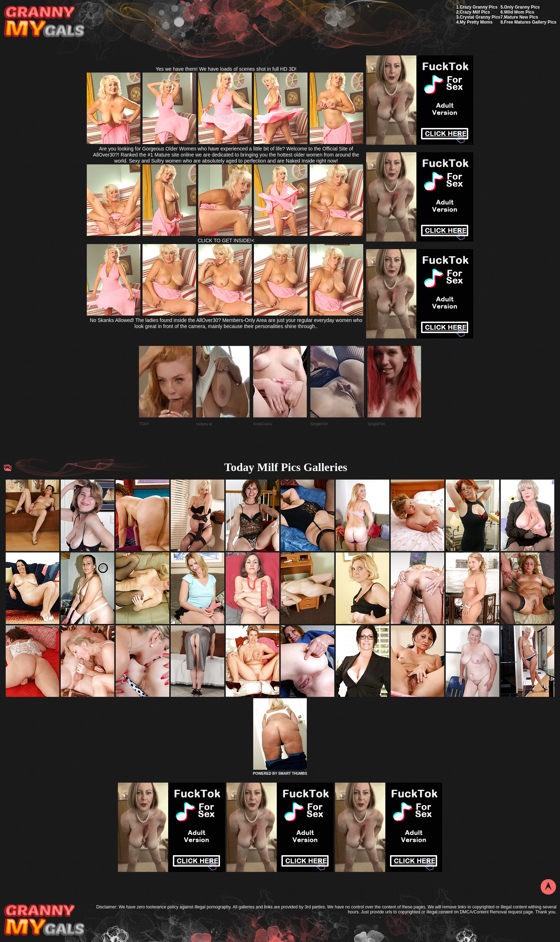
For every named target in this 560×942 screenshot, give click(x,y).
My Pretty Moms (476, 22)
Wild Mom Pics (519, 12)
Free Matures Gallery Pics (530, 22)
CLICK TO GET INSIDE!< (226, 241)
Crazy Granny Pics (479, 7)
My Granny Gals (44, 22)
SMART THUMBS (293, 774)
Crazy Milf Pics (475, 12)
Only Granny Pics (522, 7)
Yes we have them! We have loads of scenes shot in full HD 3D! (226, 69)
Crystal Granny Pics (480, 17)
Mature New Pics (521, 17)
